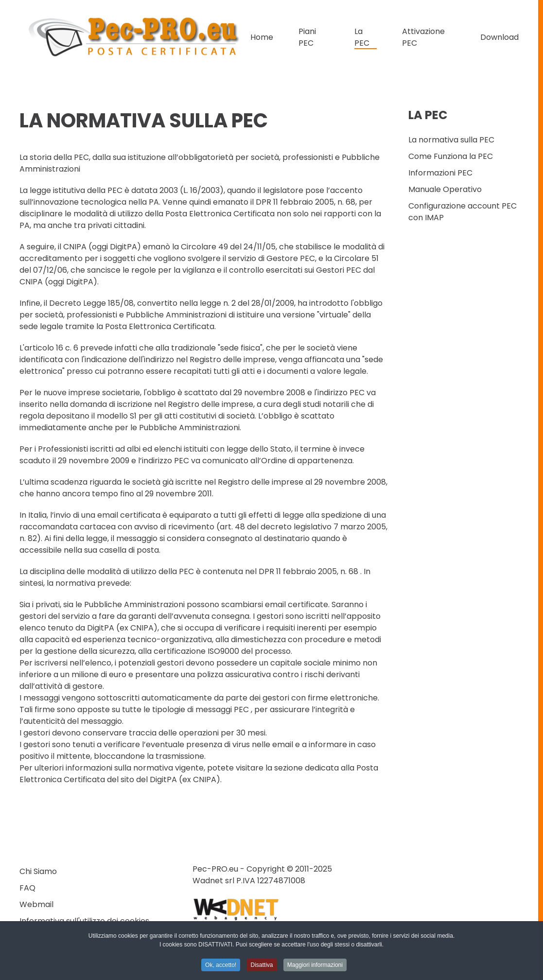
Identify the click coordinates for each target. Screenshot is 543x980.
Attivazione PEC (423, 37)
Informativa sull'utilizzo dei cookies (84, 921)
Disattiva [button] (262, 966)
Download (499, 37)
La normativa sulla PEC (451, 140)
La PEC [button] (362, 37)
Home (262, 37)
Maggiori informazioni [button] (315, 966)
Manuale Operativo (445, 189)
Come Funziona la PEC (451, 156)
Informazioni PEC (440, 173)
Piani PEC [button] (307, 37)
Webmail (36, 904)
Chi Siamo (38, 871)
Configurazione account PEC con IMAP (463, 212)
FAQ (27, 888)
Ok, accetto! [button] (221, 966)
